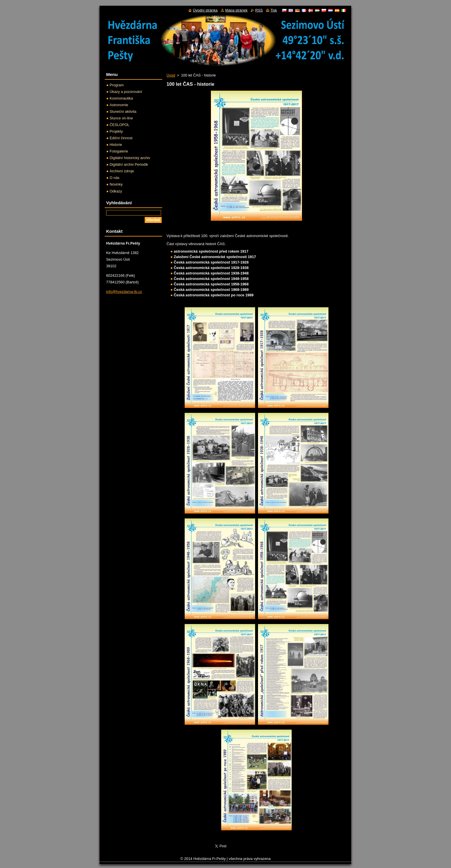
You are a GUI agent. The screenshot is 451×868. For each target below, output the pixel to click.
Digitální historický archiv (130, 158)
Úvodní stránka (205, 10)
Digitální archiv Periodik (129, 164)
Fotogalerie (119, 151)
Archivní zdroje (122, 171)
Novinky (116, 184)
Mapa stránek (236, 10)
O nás (114, 178)
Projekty (116, 131)
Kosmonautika (121, 98)
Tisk (274, 10)
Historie (116, 145)
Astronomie (119, 105)
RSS (259, 10)
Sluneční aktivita (123, 111)
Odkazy (116, 191)
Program (117, 85)
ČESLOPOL (120, 125)
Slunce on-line (121, 118)
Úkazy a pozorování (126, 92)
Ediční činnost (121, 138)
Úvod (171, 75)
